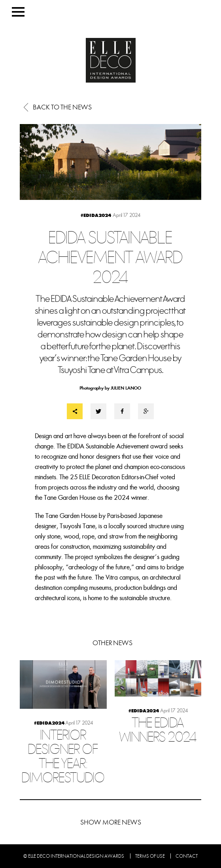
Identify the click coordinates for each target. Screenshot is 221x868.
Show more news (111, 822)
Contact (187, 856)
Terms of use (150, 856)
